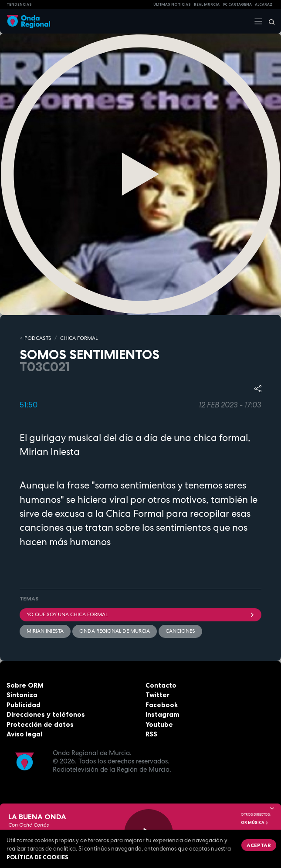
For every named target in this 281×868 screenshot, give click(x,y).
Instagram (163, 714)
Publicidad (24, 705)
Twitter (157, 695)
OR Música (255, 823)
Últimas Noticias (172, 4)
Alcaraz (264, 4)
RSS (151, 734)
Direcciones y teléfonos (46, 714)
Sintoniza (22, 695)
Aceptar (259, 845)
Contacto (161, 685)
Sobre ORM (25, 685)
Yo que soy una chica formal (140, 614)
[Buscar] (269, 21)
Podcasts (38, 338)
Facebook (162, 705)
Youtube (159, 724)
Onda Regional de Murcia (115, 631)
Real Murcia (207, 4)
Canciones (180, 631)
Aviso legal (24, 734)
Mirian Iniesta (45, 631)
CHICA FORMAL (79, 338)
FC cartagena (237, 4)
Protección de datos (40, 724)
